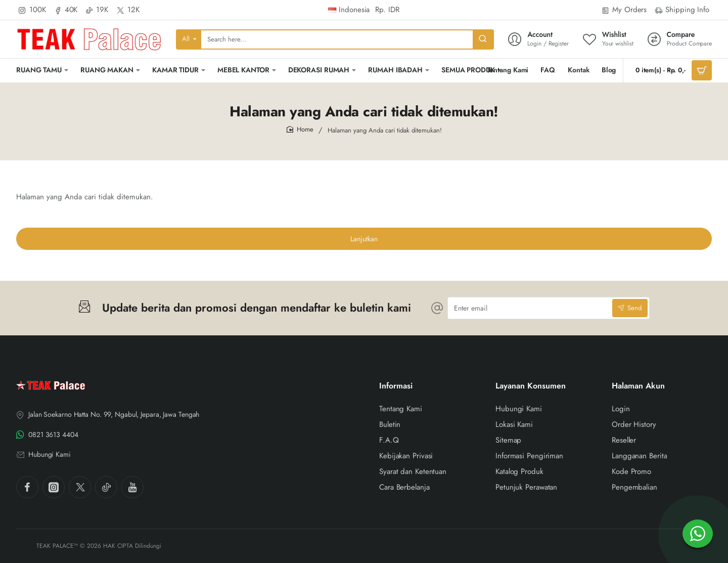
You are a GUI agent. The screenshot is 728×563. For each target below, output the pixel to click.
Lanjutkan (364, 239)
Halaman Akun (638, 386)
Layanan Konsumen (531, 386)
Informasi (396, 386)
